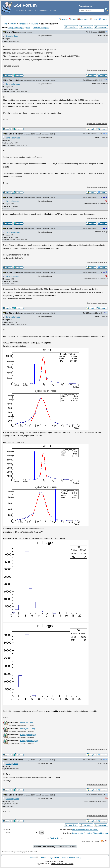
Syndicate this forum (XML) (90, 841)
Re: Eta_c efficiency (14, 80)
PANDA (13, 24)
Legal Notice (54, 857)
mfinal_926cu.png (27, 728)
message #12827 (30, 313)
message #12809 (26, 32)
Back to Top (55, 838)
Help (73, 19)
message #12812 (30, 134)
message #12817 (30, 229)
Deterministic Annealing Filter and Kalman (90, 833)
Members (83, 19)
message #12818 (30, 272)
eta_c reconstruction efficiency (85, 830)
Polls (28, 28)
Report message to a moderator (97, 70)
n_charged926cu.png (29, 741)
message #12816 (30, 197)
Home (103, 19)
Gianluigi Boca (12, 36)
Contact (32, 857)
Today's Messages (16, 28)
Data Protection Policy (72, 857)
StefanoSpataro (12, 201)
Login (94, 19)
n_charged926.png (28, 735)
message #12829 (30, 795)
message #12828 (30, 760)
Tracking (34, 24)
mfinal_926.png (26, 722)
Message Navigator (41, 28)
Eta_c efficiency (13, 32)
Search (63, 19)
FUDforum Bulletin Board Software (62, 864)
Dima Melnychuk (13, 84)
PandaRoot (23, 24)
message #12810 (30, 80)
